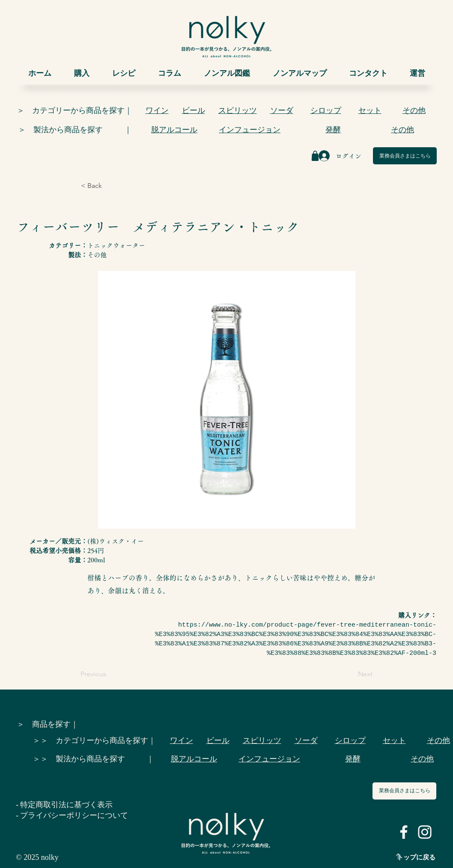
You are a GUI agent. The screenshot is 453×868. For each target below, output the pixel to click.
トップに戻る (416, 857)
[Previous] (109, 674)
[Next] (351, 674)
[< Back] (109, 186)
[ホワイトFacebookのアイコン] (404, 832)
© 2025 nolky (37, 857)
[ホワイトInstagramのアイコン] (425, 832)
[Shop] (315, 156)
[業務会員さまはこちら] (405, 156)
